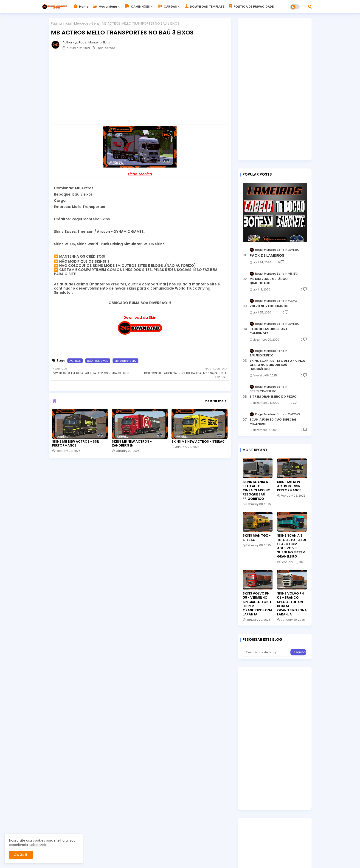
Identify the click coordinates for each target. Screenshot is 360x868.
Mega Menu (105, 7)
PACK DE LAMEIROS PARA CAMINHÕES (269, 331)
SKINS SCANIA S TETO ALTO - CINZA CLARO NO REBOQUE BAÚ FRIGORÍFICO (277, 365)
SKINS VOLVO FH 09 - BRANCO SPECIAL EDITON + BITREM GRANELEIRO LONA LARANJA (292, 604)
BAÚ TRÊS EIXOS (98, 361)
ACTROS (75, 361)
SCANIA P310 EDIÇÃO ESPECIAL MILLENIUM (273, 422)
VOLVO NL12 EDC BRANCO (269, 306)
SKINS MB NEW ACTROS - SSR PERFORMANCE (76, 444)
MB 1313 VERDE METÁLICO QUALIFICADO (269, 281)
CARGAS (167, 7)
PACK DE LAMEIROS (267, 256)
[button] (310, 7)
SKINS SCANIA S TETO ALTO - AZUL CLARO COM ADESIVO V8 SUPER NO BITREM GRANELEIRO (292, 546)
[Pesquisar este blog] (267, 652)
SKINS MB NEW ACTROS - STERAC (198, 442)
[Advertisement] (142, 89)
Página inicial (61, 24)
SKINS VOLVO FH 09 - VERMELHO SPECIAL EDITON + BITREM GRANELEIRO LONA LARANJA (257, 604)
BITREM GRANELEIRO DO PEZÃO (273, 397)
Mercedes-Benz (87, 24)
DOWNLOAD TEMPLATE (205, 7)
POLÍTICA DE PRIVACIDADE (251, 7)
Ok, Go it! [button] (21, 855)
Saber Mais (38, 845)
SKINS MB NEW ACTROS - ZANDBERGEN (132, 444)
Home (81, 7)
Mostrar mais (215, 401)
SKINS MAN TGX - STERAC (257, 538)
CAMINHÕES (137, 7)
